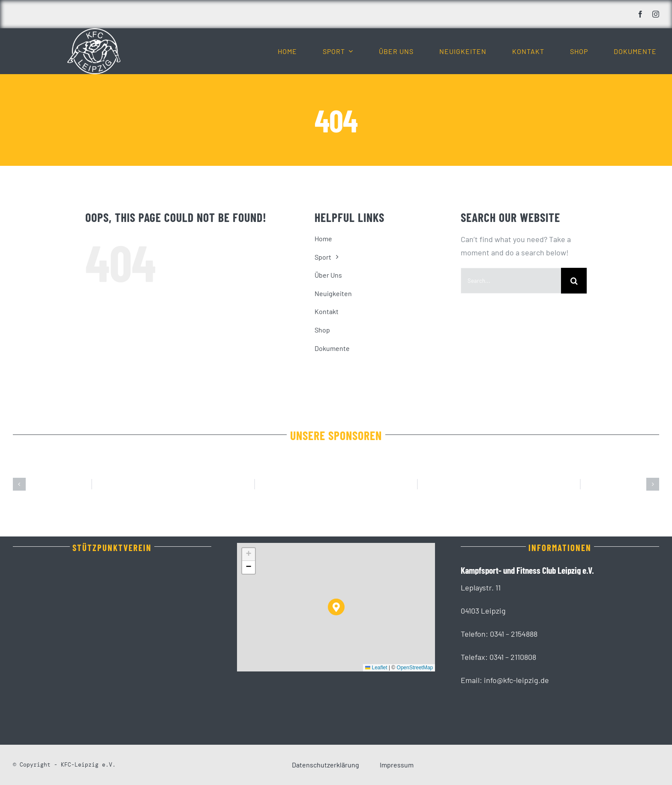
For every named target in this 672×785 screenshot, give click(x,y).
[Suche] (574, 281)
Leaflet (376, 668)
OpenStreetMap (415, 668)
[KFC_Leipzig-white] (94, 32)
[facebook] (640, 14)
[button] (19, 484)
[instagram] (656, 14)
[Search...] (511, 281)
